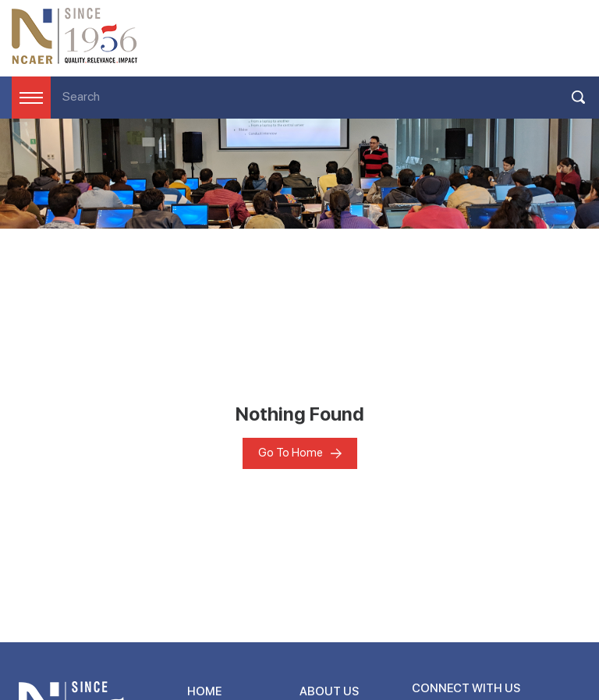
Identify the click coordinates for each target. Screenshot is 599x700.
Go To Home (291, 453)
